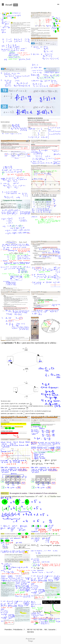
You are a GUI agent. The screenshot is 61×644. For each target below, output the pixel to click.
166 (45, 629)
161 (31, 629)
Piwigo (31, 641)
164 (41, 629)
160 (28, 629)
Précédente (18, 629)
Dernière (30, 632)
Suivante (52, 629)
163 (38, 629)
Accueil (9, 5)
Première (8, 629)
